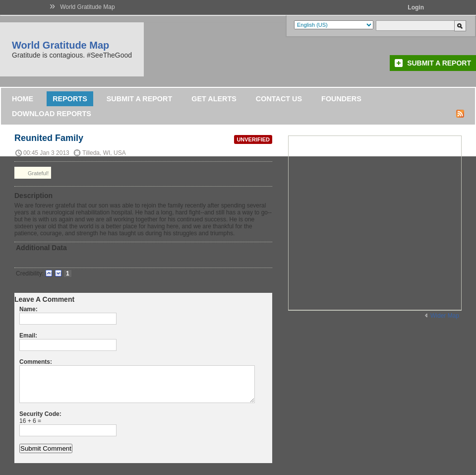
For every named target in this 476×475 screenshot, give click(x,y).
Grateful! (33, 173)
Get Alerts (214, 99)
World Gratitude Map (88, 7)
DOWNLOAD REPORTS (52, 114)
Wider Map (445, 316)
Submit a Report (439, 63)
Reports (70, 99)
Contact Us (279, 99)
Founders (341, 99)
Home (23, 99)
